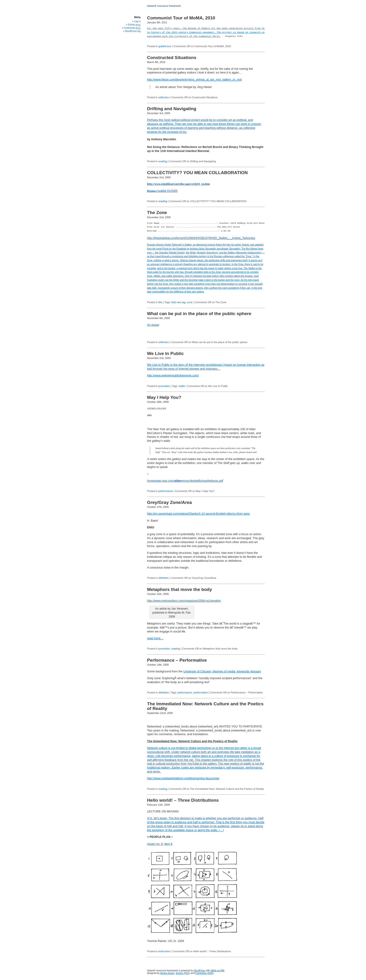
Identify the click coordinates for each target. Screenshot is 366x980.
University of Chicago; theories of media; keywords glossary (222, 671)
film (160, 302)
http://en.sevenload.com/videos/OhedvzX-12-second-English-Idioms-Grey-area (198, 514)
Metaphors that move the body (179, 589)
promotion (164, 386)
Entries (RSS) (183, 973)
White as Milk (217, 971)
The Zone (157, 213)
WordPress (199, 971)
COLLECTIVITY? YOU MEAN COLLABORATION (197, 173)
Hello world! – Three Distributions (183, 800)
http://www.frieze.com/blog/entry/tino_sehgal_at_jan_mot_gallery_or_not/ (194, 80)
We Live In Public (165, 353)
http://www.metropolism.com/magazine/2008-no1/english (184, 601)
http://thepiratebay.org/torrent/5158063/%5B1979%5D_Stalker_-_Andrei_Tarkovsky (201, 238)
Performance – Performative (177, 660)
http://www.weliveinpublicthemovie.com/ (173, 376)
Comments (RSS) (204, 973)
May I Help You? (164, 397)
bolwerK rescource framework (164, 6)
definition (164, 578)
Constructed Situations (172, 58)
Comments (132, 28)
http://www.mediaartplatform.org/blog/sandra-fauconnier (183, 778)
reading (163, 161)
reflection (164, 97)
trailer (182, 386)
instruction (164, 951)
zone (190, 302)
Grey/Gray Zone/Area (169, 502)
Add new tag (178, 302)
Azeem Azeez (167, 973)
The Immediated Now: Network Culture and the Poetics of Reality (205, 706)
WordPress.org (133, 31)
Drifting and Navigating (172, 109)
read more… (155, 638)
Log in (137, 21)
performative (201, 692)
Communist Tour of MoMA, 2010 (181, 18)
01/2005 (162, 191)
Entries (134, 25)
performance (166, 491)
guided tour (165, 46)
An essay (153, 325)
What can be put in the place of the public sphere (199, 314)
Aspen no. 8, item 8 (160, 844)
